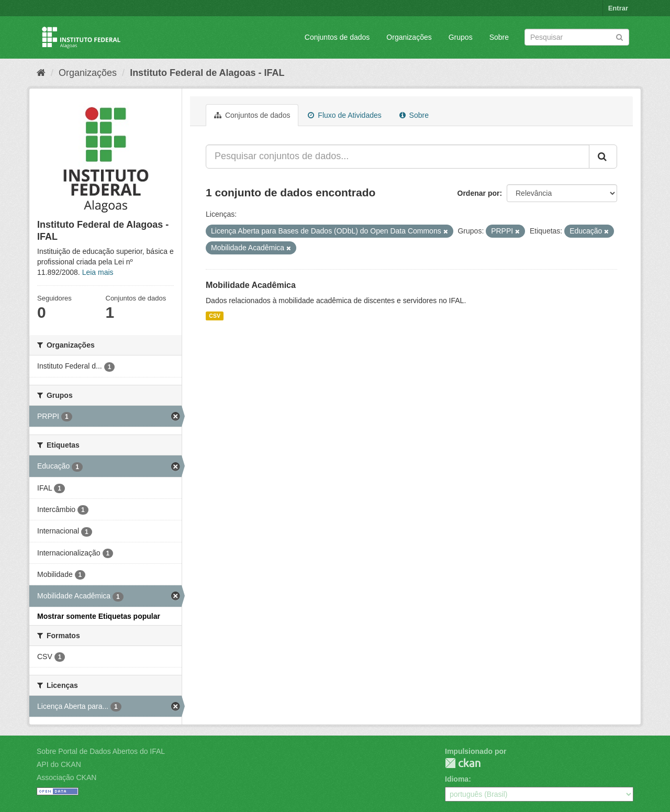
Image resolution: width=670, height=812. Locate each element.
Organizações (409, 37)
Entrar (618, 8)
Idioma (457, 779)
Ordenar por (479, 193)
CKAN (463, 763)
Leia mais (98, 272)
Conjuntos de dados (337, 37)
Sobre (499, 37)
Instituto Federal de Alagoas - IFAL (207, 73)
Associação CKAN (66, 777)
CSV (215, 316)
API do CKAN (59, 764)
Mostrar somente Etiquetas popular (99, 616)
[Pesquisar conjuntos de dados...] (398, 157)
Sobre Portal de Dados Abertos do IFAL (101, 751)
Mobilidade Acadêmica (251, 285)
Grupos (461, 37)
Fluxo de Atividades (344, 115)
